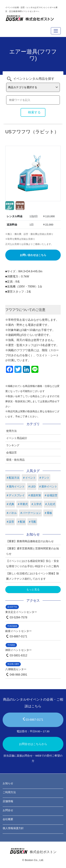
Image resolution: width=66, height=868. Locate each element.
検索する (34, 112)
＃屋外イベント (48, 486)
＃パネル (11, 513)
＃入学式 (36, 504)
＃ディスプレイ (15, 495)
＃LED (32, 486)
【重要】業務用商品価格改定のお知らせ (30, 541)
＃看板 (48, 513)
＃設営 (10, 522)
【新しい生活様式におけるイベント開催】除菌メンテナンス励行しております (33, 576)
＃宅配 (32, 522)
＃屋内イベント (15, 486)
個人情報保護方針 (13, 828)
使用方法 (11, 431)
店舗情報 (8, 801)
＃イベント (29, 478)
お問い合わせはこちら (33, 255)
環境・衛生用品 (15, 460)
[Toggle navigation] (56, 31)
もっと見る (33, 589)
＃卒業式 (23, 504)
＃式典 (10, 504)
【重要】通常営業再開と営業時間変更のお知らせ (33, 551)
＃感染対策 (34, 495)
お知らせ (8, 783)
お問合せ (8, 810)
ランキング (13, 445)
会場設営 (11, 452)
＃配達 (21, 522)
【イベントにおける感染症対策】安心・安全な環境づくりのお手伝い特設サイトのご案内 (33, 564)
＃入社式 (50, 504)
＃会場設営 (51, 495)
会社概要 (8, 819)
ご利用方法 (9, 792)
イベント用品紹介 (17, 438)
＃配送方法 (13, 478)
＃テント (44, 478)
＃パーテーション (30, 513)
